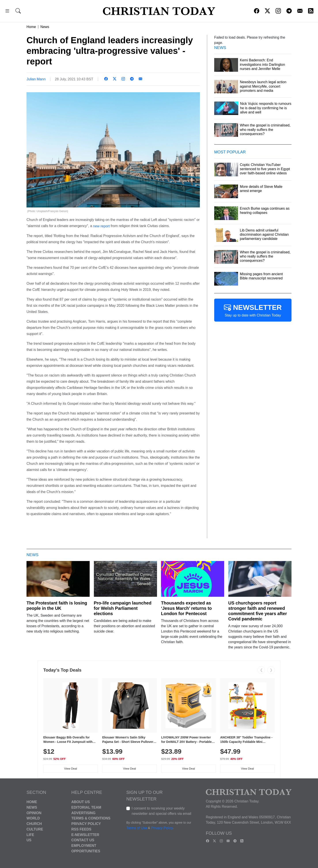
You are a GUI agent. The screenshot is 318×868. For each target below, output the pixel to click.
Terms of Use (137, 828)
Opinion (34, 813)
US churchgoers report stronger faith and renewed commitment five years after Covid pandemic (258, 611)
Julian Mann (36, 79)
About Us (81, 802)
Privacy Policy (86, 824)
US (29, 840)
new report (101, 226)
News (45, 27)
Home (31, 27)
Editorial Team (86, 807)
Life (30, 835)
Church (34, 824)
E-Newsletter (85, 835)
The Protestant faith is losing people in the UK (57, 606)
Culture (35, 829)
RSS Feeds (81, 829)
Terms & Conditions (91, 818)
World (33, 818)
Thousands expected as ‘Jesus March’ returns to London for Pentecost (186, 608)
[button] (7, 12)
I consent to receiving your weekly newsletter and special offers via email (161, 811)
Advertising (83, 813)
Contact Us (83, 840)
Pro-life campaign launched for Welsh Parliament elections (123, 608)
